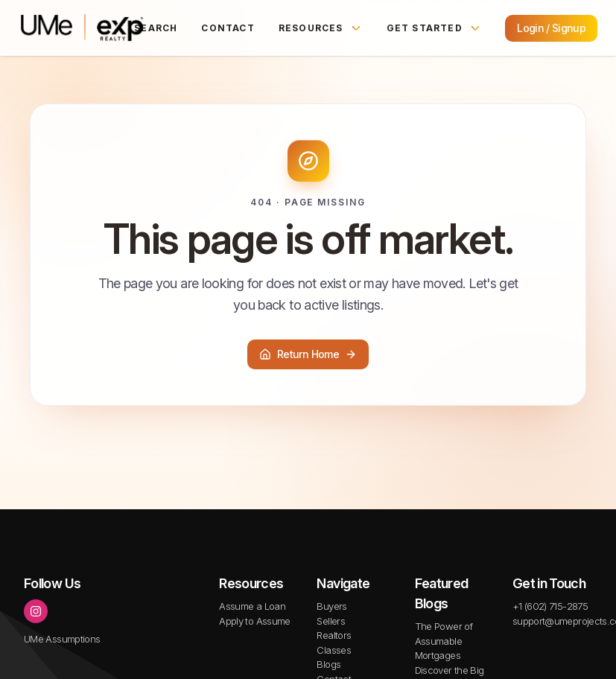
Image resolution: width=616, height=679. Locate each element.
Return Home (308, 354)
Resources (321, 28)
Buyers (331, 606)
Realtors (334, 635)
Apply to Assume (254, 621)
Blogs (328, 664)
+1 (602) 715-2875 (550, 606)
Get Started (434, 28)
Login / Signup (551, 28)
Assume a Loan (252, 606)
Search (156, 28)
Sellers (331, 621)
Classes (334, 650)
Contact (228, 28)
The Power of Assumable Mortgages (444, 641)
